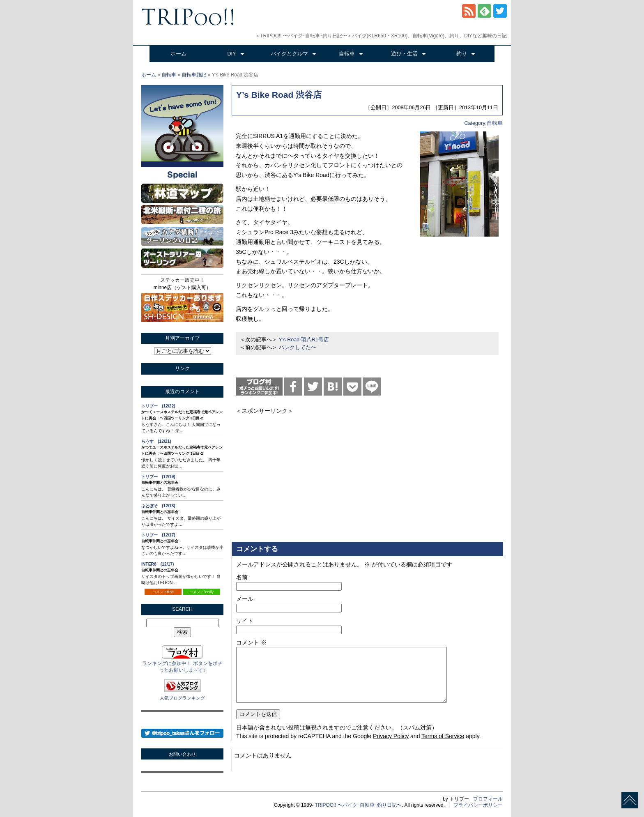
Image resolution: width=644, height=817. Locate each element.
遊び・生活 (404, 54)
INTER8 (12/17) (158, 564)
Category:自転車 (483, 123)
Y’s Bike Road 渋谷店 (279, 95)
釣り (462, 54)
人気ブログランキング (182, 698)
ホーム (178, 54)
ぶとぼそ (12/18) (158, 506)
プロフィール (488, 799)
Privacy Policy (391, 736)
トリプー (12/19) (158, 477)
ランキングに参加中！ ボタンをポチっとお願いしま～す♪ (182, 664)
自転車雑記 (194, 75)
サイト (245, 621)
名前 (242, 577)
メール (245, 599)
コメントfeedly (201, 592)
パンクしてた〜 (298, 348)
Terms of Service (443, 736)
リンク (182, 368)
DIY (232, 54)
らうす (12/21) (156, 441)
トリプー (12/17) (158, 535)
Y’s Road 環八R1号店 (304, 340)
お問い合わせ (182, 754)
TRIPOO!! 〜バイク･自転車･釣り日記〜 (358, 805)
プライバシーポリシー (478, 805)
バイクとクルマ (289, 54)
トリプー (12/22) (158, 406)
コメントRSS (163, 592)
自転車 (347, 54)
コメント (251, 642)
